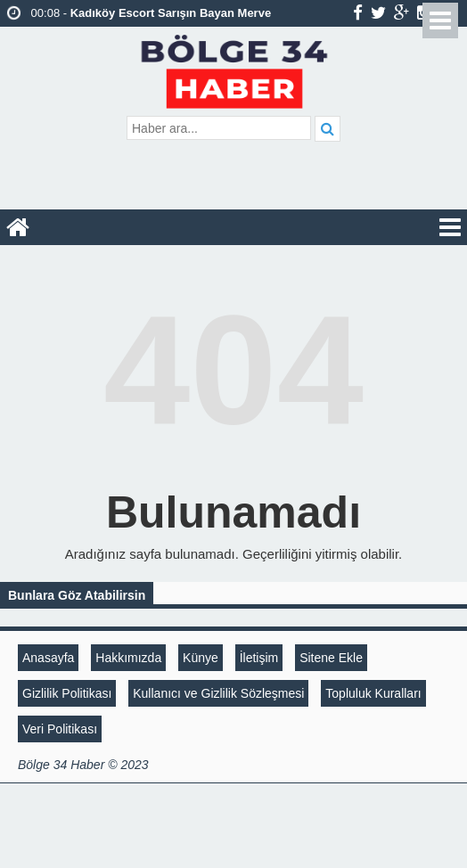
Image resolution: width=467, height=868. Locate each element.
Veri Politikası (60, 729)
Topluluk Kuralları (373, 693)
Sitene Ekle (331, 658)
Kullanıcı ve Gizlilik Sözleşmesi (218, 693)
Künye (201, 658)
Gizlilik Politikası (67, 693)
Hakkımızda (128, 658)
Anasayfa (48, 658)
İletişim (259, 658)
